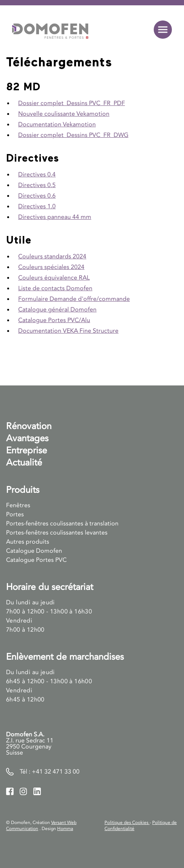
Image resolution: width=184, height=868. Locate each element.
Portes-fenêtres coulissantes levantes (57, 533)
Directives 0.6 (37, 196)
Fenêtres (18, 505)
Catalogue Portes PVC (36, 560)
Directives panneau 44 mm (55, 217)
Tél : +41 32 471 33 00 (50, 772)
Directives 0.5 (37, 185)
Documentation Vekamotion (57, 124)
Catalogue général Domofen (57, 310)
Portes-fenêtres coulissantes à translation (62, 524)
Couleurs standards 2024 (52, 256)
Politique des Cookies (127, 822)
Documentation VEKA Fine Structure (68, 331)
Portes (15, 514)
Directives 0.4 (37, 175)
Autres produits (28, 542)
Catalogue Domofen (34, 551)
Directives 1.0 (37, 206)
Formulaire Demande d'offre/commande (74, 299)
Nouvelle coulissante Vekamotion (64, 114)
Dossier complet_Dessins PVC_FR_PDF (72, 103)
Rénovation (29, 426)
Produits (23, 490)
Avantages (27, 438)
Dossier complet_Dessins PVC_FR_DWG (73, 135)
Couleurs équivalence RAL (54, 278)
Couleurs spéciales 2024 (51, 267)
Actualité (24, 463)
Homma (65, 829)
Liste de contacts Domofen (55, 288)
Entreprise (27, 451)
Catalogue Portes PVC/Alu (54, 320)
